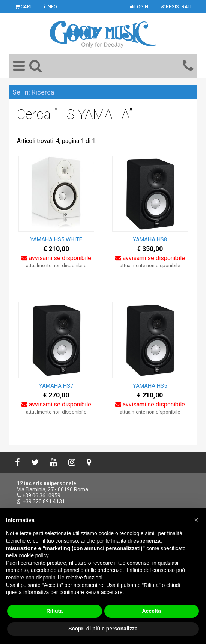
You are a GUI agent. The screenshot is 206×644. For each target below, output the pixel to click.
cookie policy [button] (33, 555)
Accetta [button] (151, 611)
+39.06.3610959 (41, 495)
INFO (50, 7)
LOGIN (139, 7)
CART (24, 7)
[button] (196, 520)
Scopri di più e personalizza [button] (103, 629)
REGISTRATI (176, 7)
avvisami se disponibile (56, 258)
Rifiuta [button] (54, 611)
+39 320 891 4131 (44, 501)
